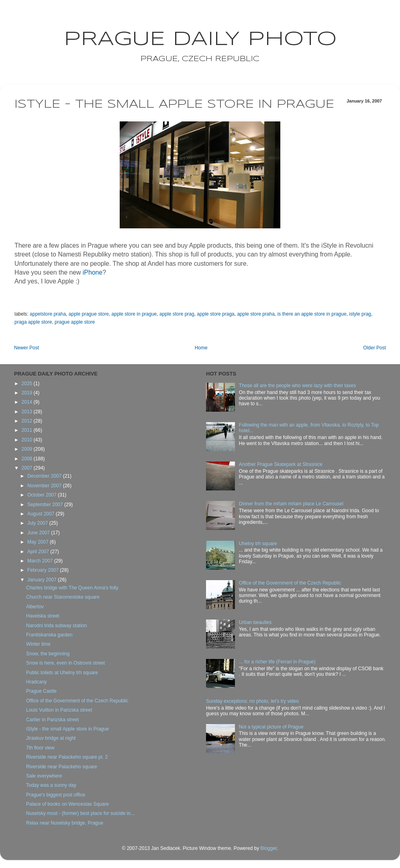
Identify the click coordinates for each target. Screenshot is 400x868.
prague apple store (75, 322)
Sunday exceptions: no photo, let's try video (252, 701)
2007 (28, 468)
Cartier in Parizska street (52, 720)
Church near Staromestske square (63, 597)
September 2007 (46, 505)
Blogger (268, 848)
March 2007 (41, 561)
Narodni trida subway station (56, 626)
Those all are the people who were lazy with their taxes (298, 386)
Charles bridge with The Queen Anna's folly (72, 588)
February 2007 (44, 570)
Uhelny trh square (258, 544)
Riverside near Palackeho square (62, 767)
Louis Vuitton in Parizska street (59, 710)
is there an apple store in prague (312, 314)
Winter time (38, 644)
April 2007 (39, 552)
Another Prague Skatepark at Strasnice (281, 464)
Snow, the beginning (48, 654)
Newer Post (27, 348)
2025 (28, 384)
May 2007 (39, 542)
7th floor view (40, 748)
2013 (28, 412)
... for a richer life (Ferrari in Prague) (277, 662)
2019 (28, 393)
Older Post (374, 348)
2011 (28, 430)
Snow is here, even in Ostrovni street (65, 663)
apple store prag (177, 314)
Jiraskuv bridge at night (51, 738)
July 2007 (38, 523)
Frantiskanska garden (49, 635)
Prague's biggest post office (56, 795)
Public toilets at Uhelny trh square (62, 673)
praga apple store (33, 322)
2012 (28, 421)
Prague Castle (41, 691)
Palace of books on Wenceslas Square (67, 804)
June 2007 (39, 533)
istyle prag (360, 314)
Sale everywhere (44, 776)
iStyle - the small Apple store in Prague (67, 729)
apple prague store (89, 314)
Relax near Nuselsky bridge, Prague (65, 823)
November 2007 (45, 486)
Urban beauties (255, 622)
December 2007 (45, 476)
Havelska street (43, 616)
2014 (28, 402)
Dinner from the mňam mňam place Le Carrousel (291, 504)
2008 (28, 459)
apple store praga (215, 314)
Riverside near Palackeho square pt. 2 (67, 757)
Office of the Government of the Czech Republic (77, 701)
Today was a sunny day (51, 785)
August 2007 (42, 514)
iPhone (93, 272)
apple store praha (256, 314)
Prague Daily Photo (200, 39)
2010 (28, 440)
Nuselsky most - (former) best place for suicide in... (80, 813)
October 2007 (43, 495)
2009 (28, 449)
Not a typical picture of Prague (271, 727)
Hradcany (36, 682)
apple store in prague (134, 314)
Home (201, 348)
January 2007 (43, 580)
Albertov (35, 607)
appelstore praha (48, 314)
